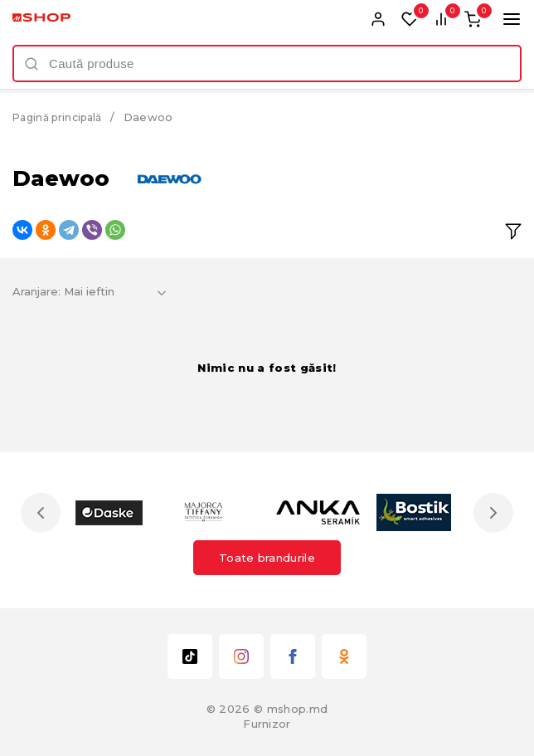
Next (490, 513)
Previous (44, 513)
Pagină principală (62, 117)
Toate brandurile (267, 558)
